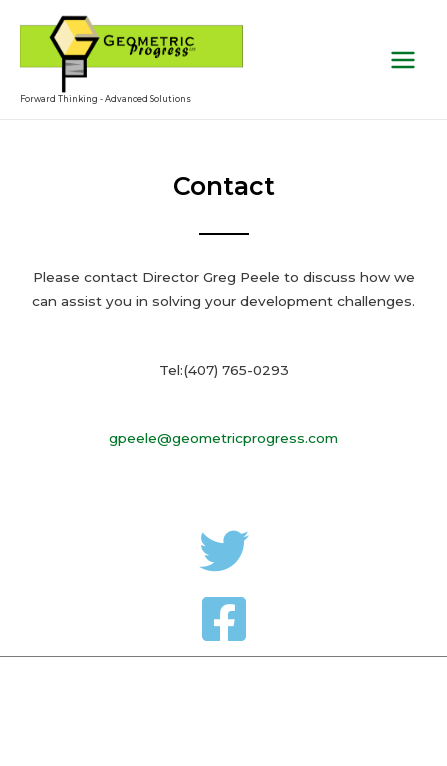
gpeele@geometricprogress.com (223, 438)
